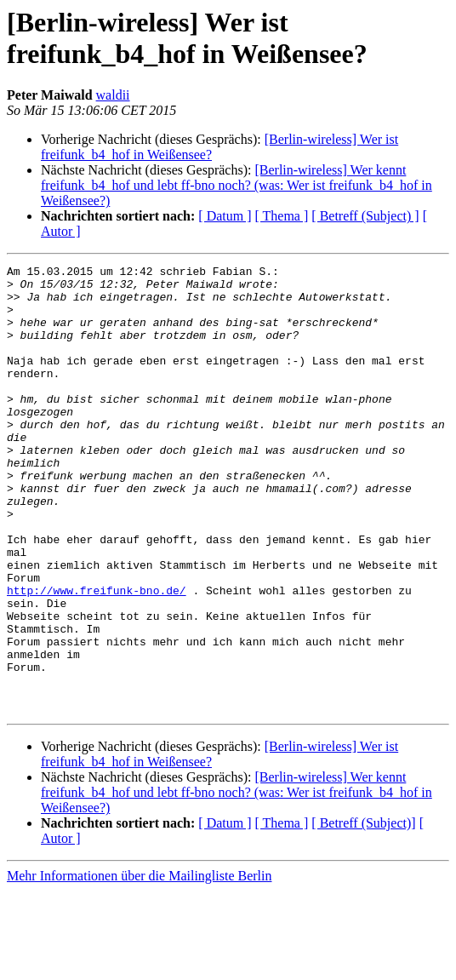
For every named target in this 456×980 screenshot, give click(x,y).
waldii (113, 95)
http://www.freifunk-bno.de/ (97, 656)
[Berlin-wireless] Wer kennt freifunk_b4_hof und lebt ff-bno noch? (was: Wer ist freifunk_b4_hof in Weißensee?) (237, 185)
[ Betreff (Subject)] (363, 912)
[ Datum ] (225, 216)
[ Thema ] (282, 216)
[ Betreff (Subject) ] (365, 216)
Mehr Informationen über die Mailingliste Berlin (139, 965)
